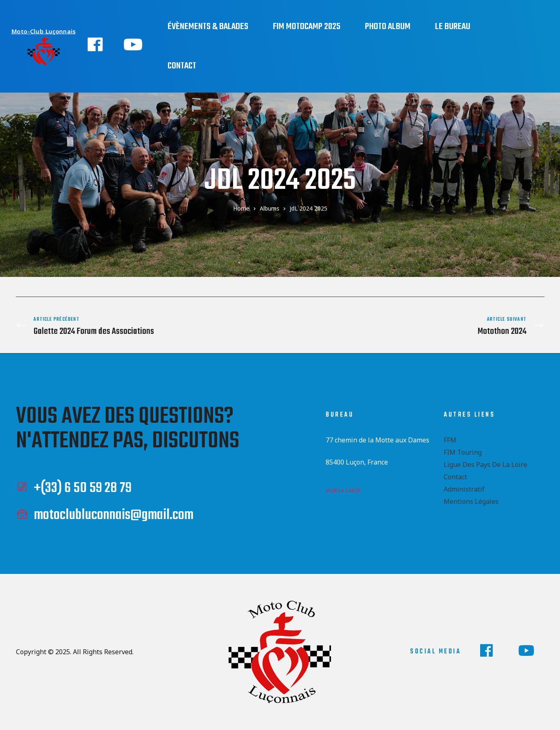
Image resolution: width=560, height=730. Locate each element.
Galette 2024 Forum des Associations (146, 325)
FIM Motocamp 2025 (307, 27)
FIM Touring (463, 451)
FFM (450, 438)
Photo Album (388, 27)
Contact (182, 66)
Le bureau (453, 27)
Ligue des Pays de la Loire (485, 463)
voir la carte (343, 489)
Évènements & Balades (208, 27)
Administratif (464, 487)
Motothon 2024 (414, 325)
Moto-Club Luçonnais (45, 31)
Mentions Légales (471, 500)
